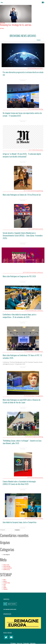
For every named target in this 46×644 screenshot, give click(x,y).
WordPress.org (7, 569)
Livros (5, 584)
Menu (2, 2)
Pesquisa (39, 40)
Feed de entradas (7, 566)
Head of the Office (12, 604)
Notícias (5, 581)
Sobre (5, 586)
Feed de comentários (8, 568)
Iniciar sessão (6, 565)
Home (5, 580)
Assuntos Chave (7, 583)
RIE (5, 604)
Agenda (5, 588)
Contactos (5, 589)
